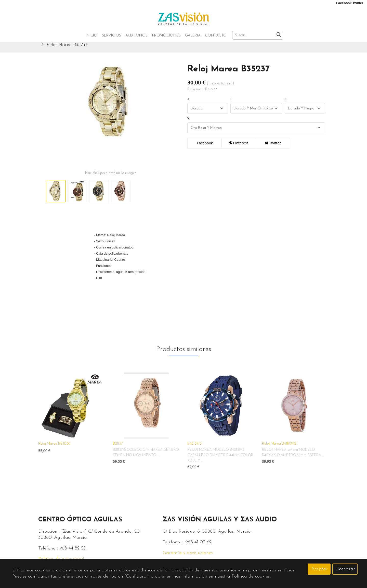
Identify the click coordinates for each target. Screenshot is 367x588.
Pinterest (239, 148)
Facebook (205, 148)
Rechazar (346, 569)
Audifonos (136, 36)
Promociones (166, 36)
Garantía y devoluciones (188, 558)
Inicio (91, 36)
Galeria (193, 36)
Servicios (112, 36)
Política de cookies (251, 576)
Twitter (273, 148)
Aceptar (319, 569)
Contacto (216, 36)
